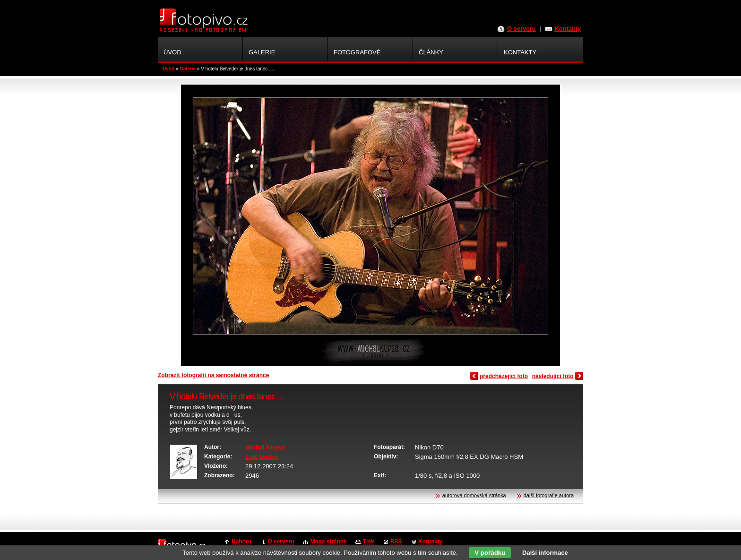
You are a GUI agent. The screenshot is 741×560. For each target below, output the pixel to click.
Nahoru (241, 542)
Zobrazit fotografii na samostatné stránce (213, 375)
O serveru (521, 29)
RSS (396, 542)
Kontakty (568, 29)
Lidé (252, 457)
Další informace (545, 553)
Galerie (188, 69)
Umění (269, 457)
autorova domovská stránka (474, 495)
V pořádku (490, 553)
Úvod (168, 69)
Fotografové (357, 52)
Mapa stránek (329, 542)
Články (431, 52)
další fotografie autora (549, 495)
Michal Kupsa (265, 447)
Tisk (369, 542)
